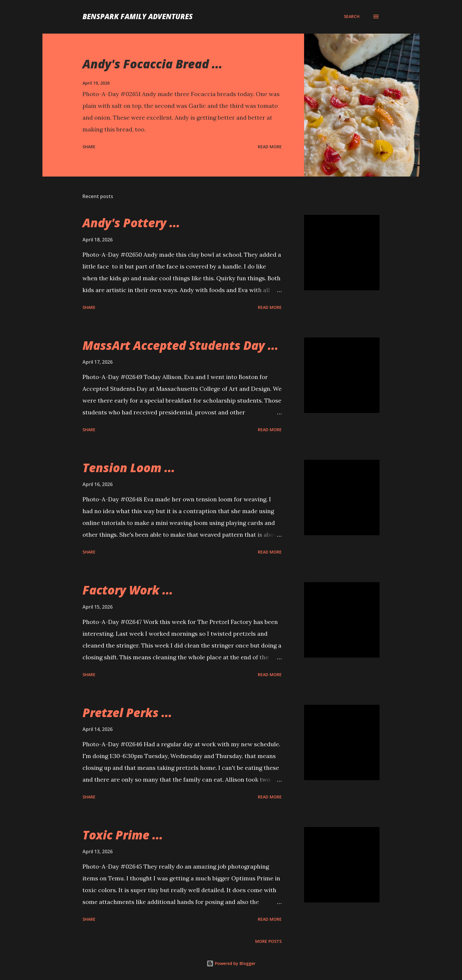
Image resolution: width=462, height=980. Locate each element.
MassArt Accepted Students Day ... (180, 345)
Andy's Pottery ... (131, 223)
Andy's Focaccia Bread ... (152, 64)
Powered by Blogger (231, 963)
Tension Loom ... (129, 468)
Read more (270, 147)
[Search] (352, 17)
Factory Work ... (128, 590)
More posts (268, 941)
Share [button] (89, 147)
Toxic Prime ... (123, 835)
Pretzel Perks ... (127, 713)
